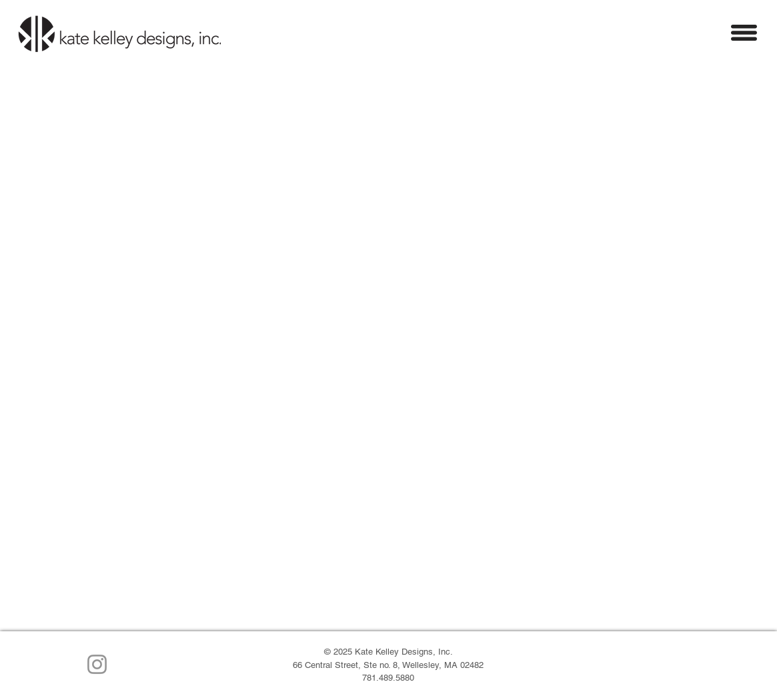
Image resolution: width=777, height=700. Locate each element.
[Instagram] (97, 664)
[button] (744, 33)
